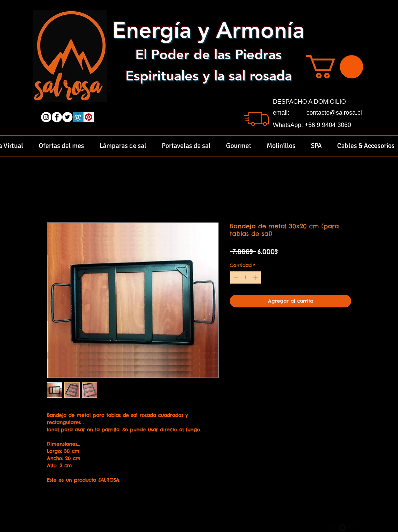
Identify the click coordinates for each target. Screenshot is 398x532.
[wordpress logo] (78, 117)
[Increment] (256, 277)
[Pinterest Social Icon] (89, 117)
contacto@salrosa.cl (334, 113)
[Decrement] (235, 277)
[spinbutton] (246, 277)
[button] (335, 67)
